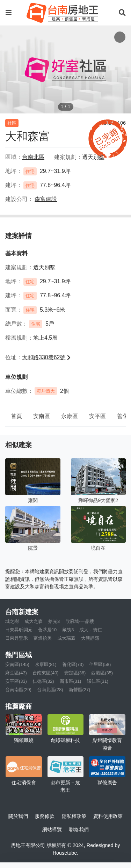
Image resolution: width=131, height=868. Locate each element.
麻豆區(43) (16, 673)
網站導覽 (52, 829)
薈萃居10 (47, 630)
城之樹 (12, 621)
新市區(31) (71, 681)
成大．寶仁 (91, 630)
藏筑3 (68, 630)
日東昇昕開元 (19, 630)
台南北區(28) (50, 690)
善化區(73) (73, 664)
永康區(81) (46, 664)
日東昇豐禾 (17, 638)
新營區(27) (80, 690)
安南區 (42, 416)
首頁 (16, 416)
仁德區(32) (43, 681)
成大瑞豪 (66, 638)
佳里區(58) (100, 664)
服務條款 (45, 816)
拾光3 (54, 621)
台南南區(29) (18, 690)
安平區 (97, 416)
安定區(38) (75, 673)
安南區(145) (17, 664)
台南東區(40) (46, 673)
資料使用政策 (108, 816)
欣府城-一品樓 (80, 621)
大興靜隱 (90, 638)
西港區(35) (102, 673)
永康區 (70, 416)
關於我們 (18, 816)
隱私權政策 (74, 816)
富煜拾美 (43, 638)
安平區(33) (16, 681)
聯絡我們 (79, 829)
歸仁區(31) (97, 681)
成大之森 (34, 621)
